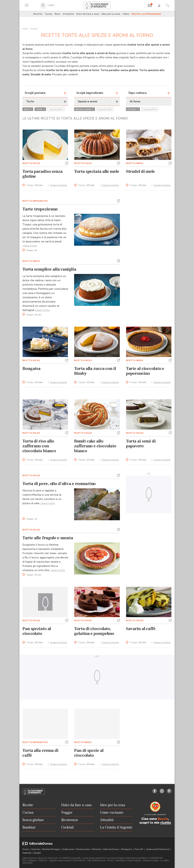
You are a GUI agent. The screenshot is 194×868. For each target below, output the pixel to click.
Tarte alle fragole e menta (48, 538)
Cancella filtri (56, 109)
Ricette (38, 14)
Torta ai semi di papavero (141, 444)
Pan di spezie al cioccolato (89, 753)
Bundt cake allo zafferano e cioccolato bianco (95, 446)
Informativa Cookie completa (128, 861)
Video (126, 14)
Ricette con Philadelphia (146, 14)
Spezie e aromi (85, 109)
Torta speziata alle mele (97, 171)
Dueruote (36, 849)
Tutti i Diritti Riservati (96, 861)
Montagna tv (127, 849)
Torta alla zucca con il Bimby (95, 371)
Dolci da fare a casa (88, 14)
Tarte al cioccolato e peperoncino (145, 371)
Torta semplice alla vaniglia (49, 269)
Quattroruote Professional (158, 849)
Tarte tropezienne (40, 209)
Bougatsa (31, 369)
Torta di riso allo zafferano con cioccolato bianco (39, 446)
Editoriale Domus (111, 849)
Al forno (133, 109)
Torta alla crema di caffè (40, 753)
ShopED (37, 853)
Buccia (163, 819)
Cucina (48, 14)
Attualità (68, 14)
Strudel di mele (140, 171)
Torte (40, 109)
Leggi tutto (30, 246)
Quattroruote (68, 849)
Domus (26, 849)
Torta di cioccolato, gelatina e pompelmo (94, 631)
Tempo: (34, 185)
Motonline (97, 849)
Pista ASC (139, 849)
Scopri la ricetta (59, 185)
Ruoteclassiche (83, 849)
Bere (58, 14)
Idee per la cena (111, 14)
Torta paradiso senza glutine (43, 174)
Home (25, 29)
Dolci (28, 109)
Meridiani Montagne (51, 849)
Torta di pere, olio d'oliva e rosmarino (59, 484)
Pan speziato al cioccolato (37, 631)
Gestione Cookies (151, 861)
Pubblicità (27, 853)
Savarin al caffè (141, 629)
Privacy (110, 861)
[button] (67, 163)
